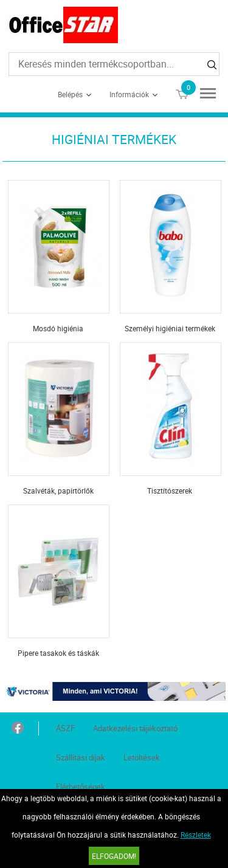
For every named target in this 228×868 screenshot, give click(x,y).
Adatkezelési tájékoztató (135, 728)
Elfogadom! (114, 856)
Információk (129, 94)
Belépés (70, 94)
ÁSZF (65, 728)
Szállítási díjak (81, 757)
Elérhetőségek (81, 787)
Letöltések (142, 757)
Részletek (196, 835)
